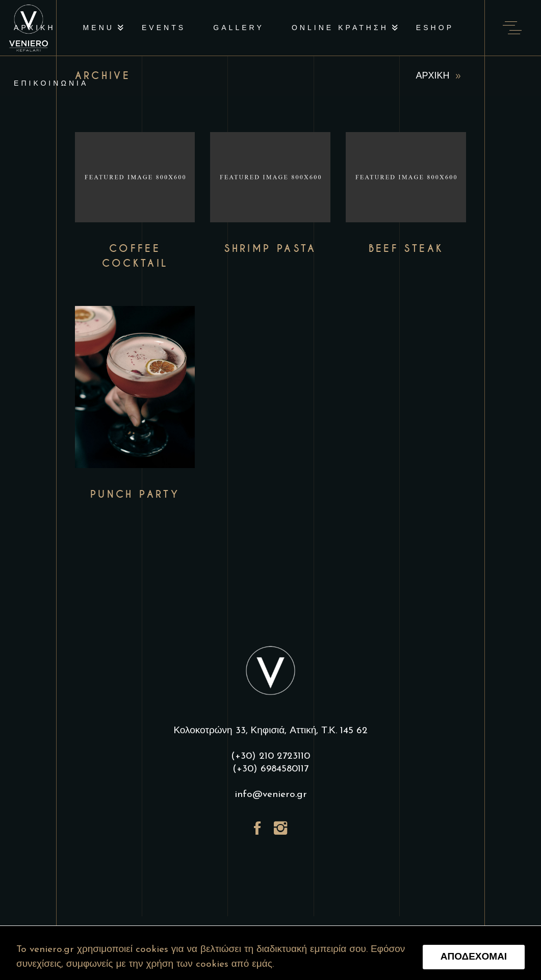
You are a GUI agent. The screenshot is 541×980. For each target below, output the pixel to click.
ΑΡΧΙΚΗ (432, 76)
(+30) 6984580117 (270, 769)
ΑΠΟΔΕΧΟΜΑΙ (474, 957)
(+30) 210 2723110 (270, 756)
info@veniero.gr (271, 795)
